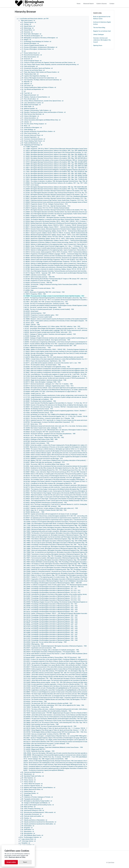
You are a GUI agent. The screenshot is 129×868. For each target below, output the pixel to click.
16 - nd (24, 51)
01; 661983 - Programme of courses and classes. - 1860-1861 (41, 281)
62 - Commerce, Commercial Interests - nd (33, 139)
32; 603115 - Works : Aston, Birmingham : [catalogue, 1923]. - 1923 (42, 382)
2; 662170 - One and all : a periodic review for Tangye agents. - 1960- (42, 307)
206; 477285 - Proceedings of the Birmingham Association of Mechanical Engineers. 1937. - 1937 (50, 634)
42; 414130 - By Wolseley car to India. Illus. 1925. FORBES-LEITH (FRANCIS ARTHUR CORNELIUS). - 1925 (53, 415)
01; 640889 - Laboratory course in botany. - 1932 (37, 275)
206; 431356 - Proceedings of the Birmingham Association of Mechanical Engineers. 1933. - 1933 (50, 629)
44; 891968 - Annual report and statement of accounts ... (39, 441)
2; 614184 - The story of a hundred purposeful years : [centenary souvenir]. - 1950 (46, 304)
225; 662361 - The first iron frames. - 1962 (35, 701)
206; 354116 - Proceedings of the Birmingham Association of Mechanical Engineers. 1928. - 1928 (50, 619)
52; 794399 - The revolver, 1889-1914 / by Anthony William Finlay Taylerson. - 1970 (46, 464)
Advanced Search (88, 4)
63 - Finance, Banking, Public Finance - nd (33, 141)
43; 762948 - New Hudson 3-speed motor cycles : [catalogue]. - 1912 (42, 428)
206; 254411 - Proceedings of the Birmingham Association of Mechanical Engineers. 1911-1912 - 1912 (52, 590)
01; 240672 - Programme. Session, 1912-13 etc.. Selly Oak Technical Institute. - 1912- (47, 206)
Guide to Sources (102, 4)
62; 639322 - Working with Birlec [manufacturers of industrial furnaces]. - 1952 (45, 503)
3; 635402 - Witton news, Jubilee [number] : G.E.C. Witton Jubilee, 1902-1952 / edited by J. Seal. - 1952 (52, 326)
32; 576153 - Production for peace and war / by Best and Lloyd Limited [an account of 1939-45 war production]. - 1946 (56, 378)
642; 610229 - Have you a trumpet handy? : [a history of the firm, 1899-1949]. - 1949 (47, 734)
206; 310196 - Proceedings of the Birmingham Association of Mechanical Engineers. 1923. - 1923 (50, 608)
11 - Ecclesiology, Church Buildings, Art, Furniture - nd (36, 41)
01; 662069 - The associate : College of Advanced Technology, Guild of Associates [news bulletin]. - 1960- (53, 284)
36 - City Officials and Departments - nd (33, 89)
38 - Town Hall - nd (27, 93)
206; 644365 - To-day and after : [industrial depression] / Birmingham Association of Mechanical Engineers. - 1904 (55, 646)
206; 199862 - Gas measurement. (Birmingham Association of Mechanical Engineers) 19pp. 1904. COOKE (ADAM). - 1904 (57, 541)
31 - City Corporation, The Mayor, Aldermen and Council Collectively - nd (41, 80)
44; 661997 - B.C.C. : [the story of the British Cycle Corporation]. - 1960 (43, 436)
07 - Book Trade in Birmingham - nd (31, 34)
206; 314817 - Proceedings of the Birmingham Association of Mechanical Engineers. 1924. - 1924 (50, 610)
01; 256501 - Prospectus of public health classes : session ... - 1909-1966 (44, 216)
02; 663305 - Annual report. (31, 311)
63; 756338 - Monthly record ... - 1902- (34, 512)
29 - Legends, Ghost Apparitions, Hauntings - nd (35, 76)
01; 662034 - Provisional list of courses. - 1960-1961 (38, 283)
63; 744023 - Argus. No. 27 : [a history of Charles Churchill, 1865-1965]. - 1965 (45, 510)
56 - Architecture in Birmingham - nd (32, 128)
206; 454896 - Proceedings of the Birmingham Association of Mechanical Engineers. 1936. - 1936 (50, 633)
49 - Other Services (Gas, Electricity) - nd (33, 114)
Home (79, 4)
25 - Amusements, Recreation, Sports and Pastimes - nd (37, 68)
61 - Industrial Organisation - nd (30, 137)
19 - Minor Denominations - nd (30, 57)
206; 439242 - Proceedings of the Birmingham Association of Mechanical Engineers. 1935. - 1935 (50, 631)
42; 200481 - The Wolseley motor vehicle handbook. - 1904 (40, 401)
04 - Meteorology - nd (28, 28)
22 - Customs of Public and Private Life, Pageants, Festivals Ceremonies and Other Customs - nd (48, 63)
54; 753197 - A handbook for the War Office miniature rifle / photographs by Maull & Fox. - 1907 (50, 483)
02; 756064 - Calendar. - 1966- (32, 325)
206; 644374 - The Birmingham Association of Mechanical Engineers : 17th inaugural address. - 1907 (51, 652)
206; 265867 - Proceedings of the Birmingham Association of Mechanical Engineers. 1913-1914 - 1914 (52, 598)
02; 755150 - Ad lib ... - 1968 (31, 323)
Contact (112, 4)
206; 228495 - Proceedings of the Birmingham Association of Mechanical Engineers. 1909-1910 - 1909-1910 (53, 587)
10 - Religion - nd (26, 40)
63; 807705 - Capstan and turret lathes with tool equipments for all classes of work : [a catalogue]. (51, 514)
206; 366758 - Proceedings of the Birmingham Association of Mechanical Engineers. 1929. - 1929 (50, 621)
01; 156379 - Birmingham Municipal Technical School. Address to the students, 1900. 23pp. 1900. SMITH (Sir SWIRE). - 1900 (58, 166)
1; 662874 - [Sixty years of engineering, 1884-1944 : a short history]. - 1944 (44, 292)
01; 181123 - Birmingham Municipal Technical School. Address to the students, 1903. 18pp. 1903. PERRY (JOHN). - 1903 (57, 174)
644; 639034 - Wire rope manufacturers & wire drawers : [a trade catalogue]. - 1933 (46, 744)
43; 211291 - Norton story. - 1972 (33, 424)
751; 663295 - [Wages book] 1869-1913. (34, 749)
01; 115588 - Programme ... (31, 147)
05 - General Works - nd (28, 30)
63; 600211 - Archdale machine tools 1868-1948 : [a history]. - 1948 (42, 506)
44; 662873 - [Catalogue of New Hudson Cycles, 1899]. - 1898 (40, 439)
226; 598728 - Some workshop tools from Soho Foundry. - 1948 (41, 724)
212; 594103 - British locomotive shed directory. (37, 655)
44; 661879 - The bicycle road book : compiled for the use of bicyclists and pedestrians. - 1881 (50, 434)
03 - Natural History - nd (28, 26)
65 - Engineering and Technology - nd (32, 145)
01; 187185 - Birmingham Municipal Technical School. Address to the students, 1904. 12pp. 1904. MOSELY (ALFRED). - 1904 (58, 175)
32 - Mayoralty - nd (27, 82)
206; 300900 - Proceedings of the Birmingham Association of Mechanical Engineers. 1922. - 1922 (50, 606)
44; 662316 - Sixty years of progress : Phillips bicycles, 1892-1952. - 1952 (44, 438)
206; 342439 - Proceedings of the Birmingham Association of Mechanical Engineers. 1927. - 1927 (50, 617)
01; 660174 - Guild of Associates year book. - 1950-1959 (39, 277)
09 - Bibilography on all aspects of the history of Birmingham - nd (40, 38)
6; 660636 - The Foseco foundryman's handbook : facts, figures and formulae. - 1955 (47, 340)
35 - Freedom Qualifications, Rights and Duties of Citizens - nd (39, 87)
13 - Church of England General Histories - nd (34, 45)
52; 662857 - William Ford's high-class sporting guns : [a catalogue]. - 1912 (44, 462)
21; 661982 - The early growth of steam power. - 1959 (38, 355)
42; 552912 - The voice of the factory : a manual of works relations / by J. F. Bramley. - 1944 (49, 418)
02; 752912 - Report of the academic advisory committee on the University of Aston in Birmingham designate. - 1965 (56, 321)
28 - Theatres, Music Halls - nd (30, 74)
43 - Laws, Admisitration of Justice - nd (32, 103)
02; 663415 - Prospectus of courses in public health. (38, 317)
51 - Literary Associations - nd (30, 118)
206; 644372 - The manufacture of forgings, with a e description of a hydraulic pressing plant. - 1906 (51, 650)
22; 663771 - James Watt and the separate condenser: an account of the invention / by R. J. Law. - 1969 (52, 363)
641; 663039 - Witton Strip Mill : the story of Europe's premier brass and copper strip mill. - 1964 (50, 726)
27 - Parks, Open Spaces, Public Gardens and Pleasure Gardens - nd (40, 72)
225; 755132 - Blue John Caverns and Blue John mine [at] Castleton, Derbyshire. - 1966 (47, 711)
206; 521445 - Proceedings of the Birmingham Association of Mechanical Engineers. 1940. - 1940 (50, 640)
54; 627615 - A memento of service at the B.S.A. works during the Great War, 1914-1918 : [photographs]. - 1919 (54, 478)
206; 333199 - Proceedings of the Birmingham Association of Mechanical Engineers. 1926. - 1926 (50, 615)
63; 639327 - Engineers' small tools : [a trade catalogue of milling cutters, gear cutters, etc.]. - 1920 (51, 508)
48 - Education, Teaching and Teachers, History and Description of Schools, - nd (44, 112)
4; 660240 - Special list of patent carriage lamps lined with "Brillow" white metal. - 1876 (47, 332)
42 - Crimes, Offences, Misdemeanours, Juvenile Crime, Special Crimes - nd (42, 101)
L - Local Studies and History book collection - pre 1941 (33, 19)
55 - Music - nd (26, 126)
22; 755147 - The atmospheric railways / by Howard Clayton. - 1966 (42, 365)
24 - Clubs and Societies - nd (30, 66)
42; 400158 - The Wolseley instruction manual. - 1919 (38, 409)
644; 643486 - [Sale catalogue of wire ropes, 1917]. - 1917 (39, 745)
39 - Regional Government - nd (30, 95)
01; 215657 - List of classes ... (32, 185)
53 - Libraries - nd (26, 122)
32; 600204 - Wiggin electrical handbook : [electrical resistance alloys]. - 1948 (45, 380)
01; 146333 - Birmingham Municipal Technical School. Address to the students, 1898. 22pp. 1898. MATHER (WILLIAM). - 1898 (58, 158)
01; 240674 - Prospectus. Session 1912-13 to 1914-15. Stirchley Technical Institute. (46, 208)
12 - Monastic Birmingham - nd (30, 43)
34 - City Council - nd (27, 86)
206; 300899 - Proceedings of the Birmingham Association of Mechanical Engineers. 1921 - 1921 (50, 604)
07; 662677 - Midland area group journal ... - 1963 (37, 348)
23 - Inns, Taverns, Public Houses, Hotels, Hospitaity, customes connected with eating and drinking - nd (50, 64)
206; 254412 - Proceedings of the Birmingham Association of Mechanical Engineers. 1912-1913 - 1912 (52, 592)
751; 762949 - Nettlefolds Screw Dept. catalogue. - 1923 (39, 751)
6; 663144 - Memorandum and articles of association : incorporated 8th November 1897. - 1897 (50, 346)
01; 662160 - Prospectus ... (31, 286)
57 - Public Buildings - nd (28, 130)
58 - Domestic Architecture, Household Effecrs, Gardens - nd (38, 131)
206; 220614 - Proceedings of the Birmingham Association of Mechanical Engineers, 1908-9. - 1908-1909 (53, 583)
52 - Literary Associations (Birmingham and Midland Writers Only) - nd (41, 120)
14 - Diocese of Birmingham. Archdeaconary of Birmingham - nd (39, 47)
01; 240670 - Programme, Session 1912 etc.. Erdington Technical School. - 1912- (46, 204)
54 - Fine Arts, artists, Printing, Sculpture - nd (34, 124)
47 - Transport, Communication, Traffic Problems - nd (36, 110)
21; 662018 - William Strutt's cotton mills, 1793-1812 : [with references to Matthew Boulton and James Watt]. (53, 357)
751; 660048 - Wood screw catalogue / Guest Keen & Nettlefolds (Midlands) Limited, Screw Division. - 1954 (53, 747)
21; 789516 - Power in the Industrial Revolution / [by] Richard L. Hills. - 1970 (44, 361)
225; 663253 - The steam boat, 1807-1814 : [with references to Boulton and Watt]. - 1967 (48, 703)
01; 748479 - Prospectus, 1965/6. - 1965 (35, 294)
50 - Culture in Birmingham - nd (30, 116)
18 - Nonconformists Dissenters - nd (32, 55)
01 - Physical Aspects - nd (29, 22)
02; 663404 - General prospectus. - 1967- (35, 313)
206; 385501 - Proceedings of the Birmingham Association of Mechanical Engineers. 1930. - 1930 (50, 623)
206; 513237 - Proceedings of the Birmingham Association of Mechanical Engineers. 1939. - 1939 (50, 638)
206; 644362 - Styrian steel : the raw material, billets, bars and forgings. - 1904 (45, 642)
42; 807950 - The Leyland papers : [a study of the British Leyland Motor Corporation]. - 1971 (49, 422)
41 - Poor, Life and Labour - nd (30, 99)
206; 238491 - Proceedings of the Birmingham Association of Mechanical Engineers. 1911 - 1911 (50, 589)
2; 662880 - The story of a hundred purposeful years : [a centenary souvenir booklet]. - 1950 (49, 309)
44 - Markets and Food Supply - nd (31, 105)
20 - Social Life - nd (27, 59)
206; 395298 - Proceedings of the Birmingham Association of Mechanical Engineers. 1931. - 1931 (50, 625)
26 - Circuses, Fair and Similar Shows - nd (33, 70)
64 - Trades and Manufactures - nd (31, 143)
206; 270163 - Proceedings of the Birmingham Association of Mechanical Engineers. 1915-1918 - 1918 (52, 600)
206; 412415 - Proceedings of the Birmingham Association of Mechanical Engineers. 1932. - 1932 (50, 627)
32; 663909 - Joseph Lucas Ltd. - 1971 (34, 393)
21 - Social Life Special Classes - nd (31, 61)
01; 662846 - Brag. (29, 290)
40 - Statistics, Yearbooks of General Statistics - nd (36, 97)
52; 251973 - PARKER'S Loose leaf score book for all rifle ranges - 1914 (43, 459)
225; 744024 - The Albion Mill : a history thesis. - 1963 (38, 707)
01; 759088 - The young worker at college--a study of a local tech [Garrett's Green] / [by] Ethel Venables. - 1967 (54, 296)
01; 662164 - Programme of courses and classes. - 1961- (39, 288)
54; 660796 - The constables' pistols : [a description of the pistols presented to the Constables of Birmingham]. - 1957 (56, 480)
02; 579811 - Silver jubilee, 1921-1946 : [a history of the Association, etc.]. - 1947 (46, 302)
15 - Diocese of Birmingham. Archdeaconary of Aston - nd (38, 49)
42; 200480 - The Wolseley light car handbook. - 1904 (38, 399)
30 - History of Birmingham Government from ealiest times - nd (39, 78)
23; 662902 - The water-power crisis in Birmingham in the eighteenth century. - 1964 (47, 367)
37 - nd (24, 91)
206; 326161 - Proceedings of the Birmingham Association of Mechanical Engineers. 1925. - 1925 (50, 612)
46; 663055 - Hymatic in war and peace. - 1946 (36, 443)
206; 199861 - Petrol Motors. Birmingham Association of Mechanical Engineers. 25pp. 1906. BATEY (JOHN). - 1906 (55, 539)
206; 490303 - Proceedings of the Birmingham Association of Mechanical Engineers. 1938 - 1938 (50, 636)
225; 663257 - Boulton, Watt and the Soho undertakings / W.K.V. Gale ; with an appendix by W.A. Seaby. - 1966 (54, 705)
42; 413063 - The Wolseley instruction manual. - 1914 (38, 413)
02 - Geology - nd (26, 24)
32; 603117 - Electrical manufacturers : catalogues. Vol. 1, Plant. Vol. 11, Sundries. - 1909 (48, 384)
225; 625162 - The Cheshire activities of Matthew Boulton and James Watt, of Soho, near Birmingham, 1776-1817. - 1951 (57, 700)
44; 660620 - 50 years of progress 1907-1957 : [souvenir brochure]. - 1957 (44, 432)
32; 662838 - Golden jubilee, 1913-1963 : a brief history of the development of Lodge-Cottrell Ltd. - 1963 (52, 392)
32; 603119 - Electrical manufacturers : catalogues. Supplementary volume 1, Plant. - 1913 (48, 386)
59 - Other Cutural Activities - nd (30, 133)
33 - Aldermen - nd (27, 84)
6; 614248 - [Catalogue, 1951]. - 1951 (34, 336)
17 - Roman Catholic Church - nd (31, 53)
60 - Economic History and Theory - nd (32, 135)
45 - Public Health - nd (28, 107)
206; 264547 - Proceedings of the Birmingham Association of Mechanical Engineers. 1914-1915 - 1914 (52, 596)
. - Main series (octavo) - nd (27, 20)
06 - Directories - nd (27, 32)
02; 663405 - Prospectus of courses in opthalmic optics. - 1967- (41, 315)
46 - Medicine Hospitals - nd (29, 108)
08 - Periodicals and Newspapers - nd (32, 36)
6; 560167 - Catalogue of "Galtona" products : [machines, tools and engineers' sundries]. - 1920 (50, 334)
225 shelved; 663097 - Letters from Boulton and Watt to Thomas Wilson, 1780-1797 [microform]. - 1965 (52, 657)
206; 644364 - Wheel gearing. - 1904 (33, 644)
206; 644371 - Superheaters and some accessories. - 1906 (40, 648)
